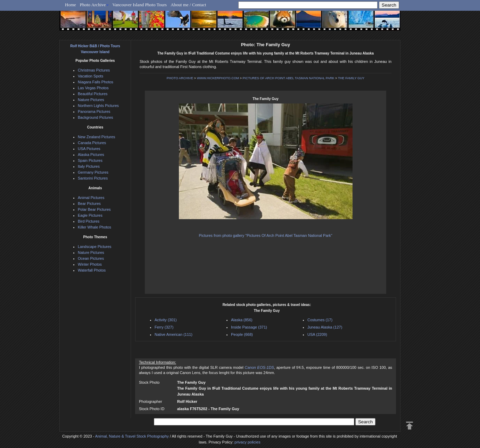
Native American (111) (173, 334)
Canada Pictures (92, 143)
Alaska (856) (242, 320)
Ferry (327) (164, 327)
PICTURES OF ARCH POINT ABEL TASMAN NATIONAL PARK (289, 78)
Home (71, 5)
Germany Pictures (93, 172)
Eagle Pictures (90, 215)
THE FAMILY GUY (351, 78)
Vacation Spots (90, 76)
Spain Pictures (90, 160)
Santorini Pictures (93, 178)
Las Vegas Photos (93, 88)
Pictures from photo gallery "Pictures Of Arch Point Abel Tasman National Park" (265, 235)
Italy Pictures (89, 166)
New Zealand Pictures (97, 137)
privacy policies (247, 442)
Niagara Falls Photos (96, 82)
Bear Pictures (89, 204)
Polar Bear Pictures (94, 209)
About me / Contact (188, 5)
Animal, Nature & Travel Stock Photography (132, 436)
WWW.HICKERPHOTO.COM (218, 78)
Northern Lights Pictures (98, 106)
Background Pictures (96, 117)
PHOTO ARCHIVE (180, 78)
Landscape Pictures (95, 247)
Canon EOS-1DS (259, 367)
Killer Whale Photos (94, 227)
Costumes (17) (320, 320)
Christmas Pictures (94, 70)
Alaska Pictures (91, 155)
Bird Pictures (89, 221)
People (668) (242, 334)
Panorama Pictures (94, 111)
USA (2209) (317, 334)
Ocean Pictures (91, 258)
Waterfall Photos (92, 270)
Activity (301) (166, 320)
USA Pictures (89, 149)
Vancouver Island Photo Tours (140, 5)
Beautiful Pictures (93, 94)
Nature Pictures (91, 100)
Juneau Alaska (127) (325, 327)
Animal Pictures (91, 198)
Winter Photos (90, 264)
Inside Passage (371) (249, 327)
